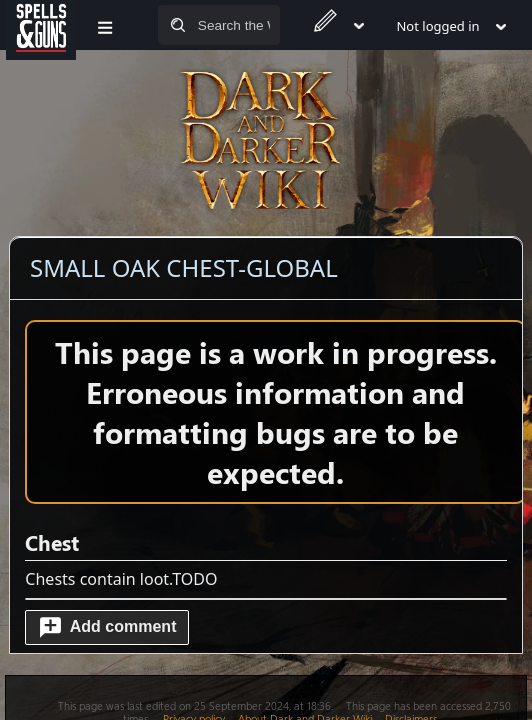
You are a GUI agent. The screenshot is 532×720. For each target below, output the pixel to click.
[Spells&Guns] (41, 25)
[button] (107, 627)
